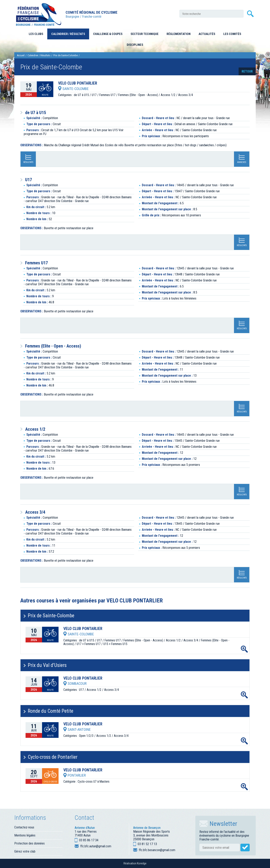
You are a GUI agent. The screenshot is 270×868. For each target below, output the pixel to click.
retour (247, 71)
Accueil (21, 55)
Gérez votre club (25, 851)
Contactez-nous (24, 827)
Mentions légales (25, 835)
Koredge (142, 863)
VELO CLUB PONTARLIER (78, 83)
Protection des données (29, 843)
